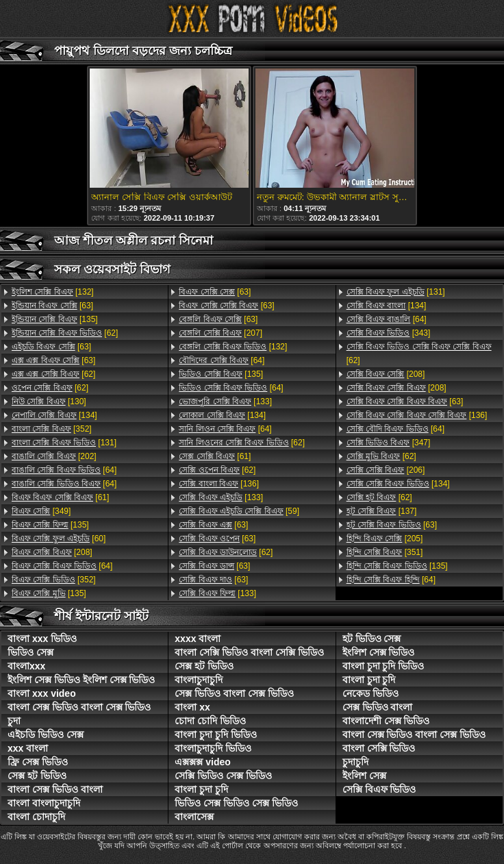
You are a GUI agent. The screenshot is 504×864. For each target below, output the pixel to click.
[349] (41, 511)
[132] (53, 292)
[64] (64, 470)
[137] (382, 511)
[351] (385, 552)
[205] (385, 539)
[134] (54, 415)
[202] (54, 456)
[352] (52, 429)
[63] (52, 306)
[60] (59, 539)
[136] (219, 484)
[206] (386, 470)
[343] (389, 333)
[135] (55, 319)
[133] (225, 402)
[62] (65, 333)
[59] (239, 511)
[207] (220, 333)
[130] (49, 402)
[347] (389, 443)
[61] (60, 497)
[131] (64, 443)
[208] (52, 552)
